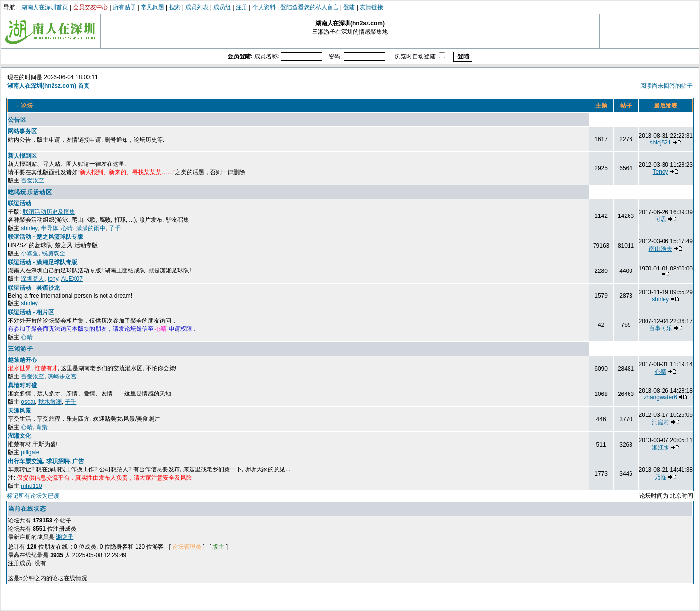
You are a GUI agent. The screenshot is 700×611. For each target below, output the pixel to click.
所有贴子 (124, 7)
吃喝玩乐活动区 (30, 192)
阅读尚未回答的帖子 (666, 86)
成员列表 (197, 7)
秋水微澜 (50, 402)
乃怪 (661, 477)
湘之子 (65, 537)
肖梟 (42, 427)
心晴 (67, 228)
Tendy (661, 172)
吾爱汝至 (33, 180)
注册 (242, 7)
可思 (661, 219)
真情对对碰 (22, 385)
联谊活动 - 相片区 (31, 312)
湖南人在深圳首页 (45, 7)
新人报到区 (22, 156)
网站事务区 (22, 131)
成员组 (222, 7)
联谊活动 (19, 203)
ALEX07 (72, 279)
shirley (29, 228)
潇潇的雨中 (91, 228)
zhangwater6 (660, 397)
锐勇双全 (53, 253)
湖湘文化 (19, 436)
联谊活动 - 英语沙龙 (34, 288)
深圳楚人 (33, 279)
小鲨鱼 (30, 253)
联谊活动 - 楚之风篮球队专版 (45, 237)
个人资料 (264, 7)
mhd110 (31, 486)
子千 (115, 228)
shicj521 (661, 143)
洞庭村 (661, 422)
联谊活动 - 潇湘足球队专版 (43, 262)
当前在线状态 (27, 509)
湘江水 (661, 448)
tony (53, 279)
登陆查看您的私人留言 (310, 7)
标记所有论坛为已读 (33, 496)
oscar (28, 402)
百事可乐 (661, 328)
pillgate (30, 452)
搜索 (175, 7)
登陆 (349, 7)
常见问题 (153, 7)
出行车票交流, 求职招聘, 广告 (46, 461)
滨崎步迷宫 (62, 377)
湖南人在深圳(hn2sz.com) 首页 (48, 86)
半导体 (50, 228)
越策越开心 (22, 360)
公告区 (17, 120)
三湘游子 (20, 349)
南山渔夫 (661, 249)
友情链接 (371, 7)
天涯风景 (19, 411)
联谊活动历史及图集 (49, 212)
